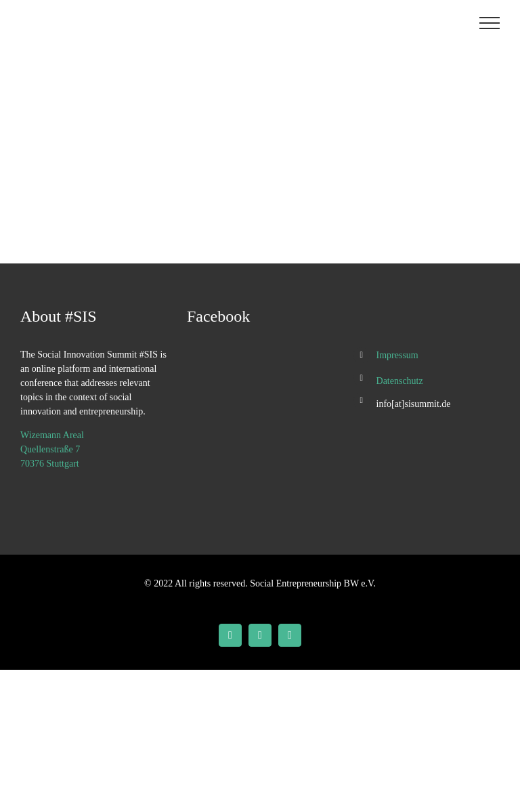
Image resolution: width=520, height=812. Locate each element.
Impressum (397, 355)
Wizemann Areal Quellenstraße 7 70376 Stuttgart (52, 449)
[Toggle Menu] (490, 23)
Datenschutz (400, 381)
